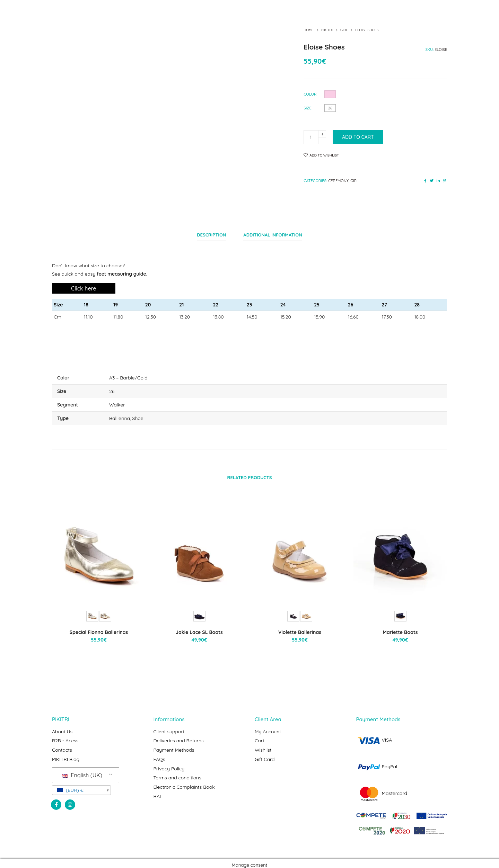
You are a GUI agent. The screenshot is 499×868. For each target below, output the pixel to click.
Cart (260, 738)
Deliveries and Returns (179, 738)
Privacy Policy (169, 764)
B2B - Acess (65, 738)
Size (308, 108)
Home (309, 30)
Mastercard (382, 791)
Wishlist (263, 746)
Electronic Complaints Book (184, 781)
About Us (62, 729)
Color (310, 94)
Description (211, 234)
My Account (268, 729)
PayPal (377, 764)
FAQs (159, 755)
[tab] (211, 234)
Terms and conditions (177, 772)
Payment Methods (174, 746)
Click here (84, 286)
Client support (169, 729)
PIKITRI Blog (66, 755)
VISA (374, 738)
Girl (344, 30)
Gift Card (265, 755)
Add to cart (358, 137)
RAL (158, 790)
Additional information (273, 234)
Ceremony (338, 181)
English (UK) (82, 770)
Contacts (62, 746)
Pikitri (327, 30)
